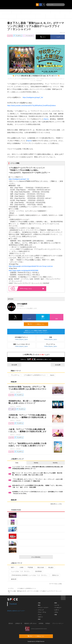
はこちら (32, 289)
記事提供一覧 (19, 623)
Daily (17, 463)
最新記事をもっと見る (57, 504)
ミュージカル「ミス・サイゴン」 (20, 571)
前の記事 (13, 365)
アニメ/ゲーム (14, 375)
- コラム (56, 612)
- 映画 (39, 619)
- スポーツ (40, 617)
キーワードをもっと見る (56, 584)
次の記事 (59, 365)
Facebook (13, 604)
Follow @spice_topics (21, 339)
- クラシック (41, 610)
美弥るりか (55, 575)
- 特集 (55, 615)
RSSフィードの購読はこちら (37, 324)
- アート (40, 615)
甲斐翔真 (30, 567)
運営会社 (11, 623)
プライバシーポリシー (58, 623)
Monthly (55, 463)
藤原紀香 (13, 579)
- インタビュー (58, 608)
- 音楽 (39, 603)
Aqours (46, 119)
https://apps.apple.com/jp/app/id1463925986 (23, 271)
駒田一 (12, 567)
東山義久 (50, 567)
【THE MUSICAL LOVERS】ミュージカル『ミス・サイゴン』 (29, 575)
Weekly (36, 463)
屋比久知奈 (40, 567)
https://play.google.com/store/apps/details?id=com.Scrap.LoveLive (31, 266)
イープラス (11, 588)
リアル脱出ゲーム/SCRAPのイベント (34, 375)
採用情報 (41, 623)
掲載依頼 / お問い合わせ (30, 623)
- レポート (56, 610)
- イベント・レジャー (43, 608)
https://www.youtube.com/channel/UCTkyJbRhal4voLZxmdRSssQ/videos (31, 106)
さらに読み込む (41, 557)
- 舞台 (39, 605)
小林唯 (21, 567)
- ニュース (56, 605)
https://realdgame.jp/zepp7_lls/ (33, 97)
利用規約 (48, 623)
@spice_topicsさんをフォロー (16, 611)
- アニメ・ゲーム (42, 612)
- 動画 (55, 603)
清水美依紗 (38, 571)
